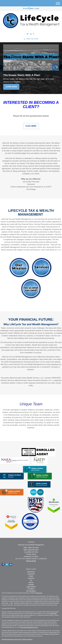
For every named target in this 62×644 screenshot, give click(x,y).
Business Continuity (27, 639)
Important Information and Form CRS (11, 639)
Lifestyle (31, 585)
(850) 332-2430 (31, 39)
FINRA (52, 613)
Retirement (31, 572)
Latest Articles (31, 587)
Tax (31, 580)
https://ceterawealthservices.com (29, 627)
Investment (31, 574)
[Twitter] (28, 34)
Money (31, 582)
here (59, 250)
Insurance (31, 578)
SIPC (55, 613)
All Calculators (31, 591)
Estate (31, 576)
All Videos (31, 589)
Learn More (11, 87)
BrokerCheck (39, 593)
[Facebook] (34, 34)
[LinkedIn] (31, 34)
